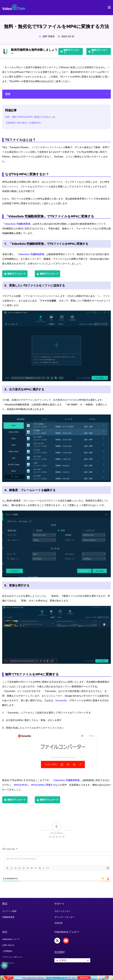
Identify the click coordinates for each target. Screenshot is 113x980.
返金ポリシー (8, 963)
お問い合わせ (8, 945)
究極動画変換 (8, 917)
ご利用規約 (7, 951)
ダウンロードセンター (64, 917)
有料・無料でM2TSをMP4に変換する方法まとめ (30, 117)
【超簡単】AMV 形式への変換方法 (23, 123)
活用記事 (58, 923)
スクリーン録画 (9, 911)
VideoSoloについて (11, 939)
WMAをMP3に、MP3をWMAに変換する (34, 785)
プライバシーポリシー (12, 957)
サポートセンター (62, 911)
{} (44, 868)
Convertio (61, 700)
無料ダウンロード (72, 51)
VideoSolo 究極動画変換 (17, 224)
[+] (48, 868)
